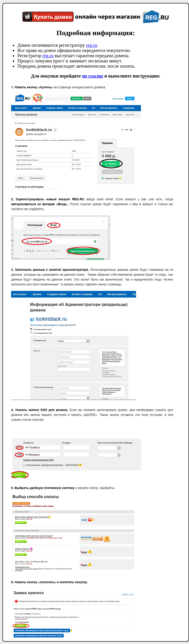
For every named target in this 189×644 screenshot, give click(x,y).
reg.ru (92, 45)
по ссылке (93, 76)
